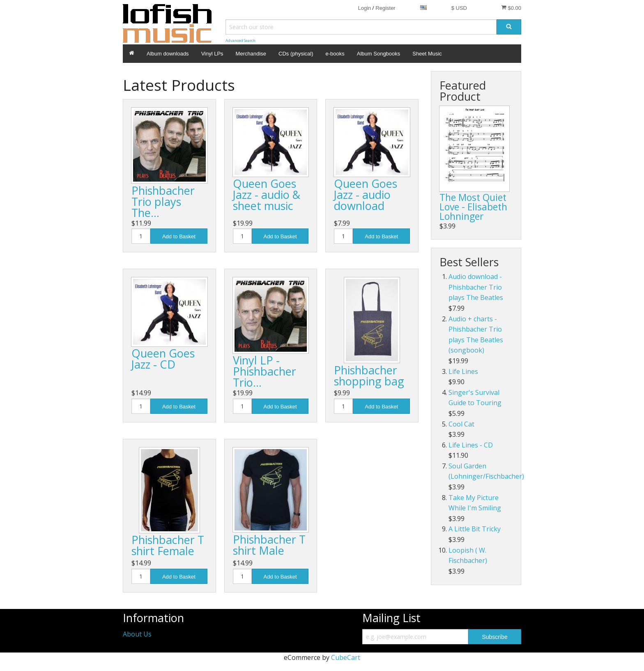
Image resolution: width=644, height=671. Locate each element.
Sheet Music (427, 54)
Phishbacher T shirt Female (168, 545)
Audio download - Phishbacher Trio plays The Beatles (476, 287)
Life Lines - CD (471, 445)
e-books (335, 54)
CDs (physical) (296, 54)
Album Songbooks (379, 54)
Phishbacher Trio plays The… (163, 202)
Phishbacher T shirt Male (269, 545)
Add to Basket (179, 236)
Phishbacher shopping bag (369, 376)
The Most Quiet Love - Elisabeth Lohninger (473, 207)
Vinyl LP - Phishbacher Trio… (264, 371)
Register (385, 8)
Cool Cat (461, 424)
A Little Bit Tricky (475, 529)
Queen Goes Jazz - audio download (366, 195)
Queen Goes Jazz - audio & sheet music (267, 195)
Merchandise (251, 54)
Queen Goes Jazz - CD (163, 359)
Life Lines (463, 371)
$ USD (459, 8)
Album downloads (168, 54)
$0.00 (511, 8)
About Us (137, 634)
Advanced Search (240, 40)
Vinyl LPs (212, 54)
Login (364, 8)
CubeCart (346, 657)
